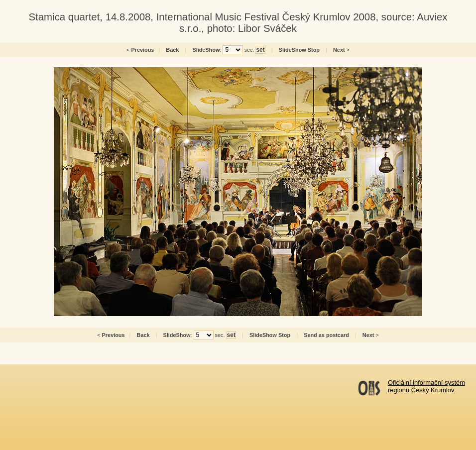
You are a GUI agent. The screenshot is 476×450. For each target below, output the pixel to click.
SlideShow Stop (299, 50)
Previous (142, 50)
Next (339, 50)
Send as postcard (326, 335)
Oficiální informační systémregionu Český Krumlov (426, 386)
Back (172, 50)
